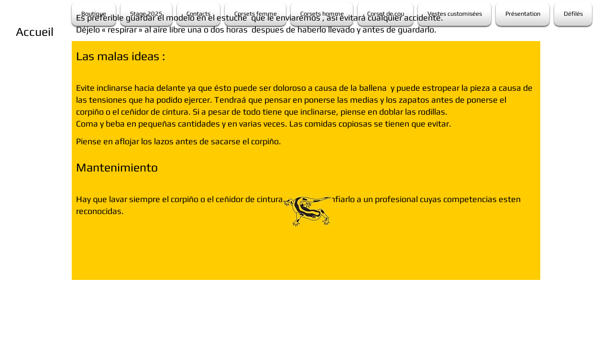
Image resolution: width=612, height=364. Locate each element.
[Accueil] (34, 32)
